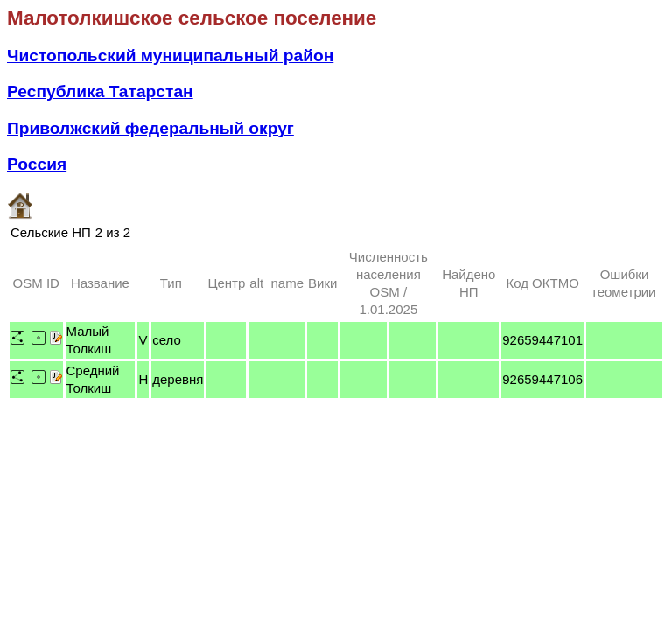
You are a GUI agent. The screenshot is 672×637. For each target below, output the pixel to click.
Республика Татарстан (100, 91)
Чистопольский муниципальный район (170, 56)
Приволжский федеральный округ (150, 128)
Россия (37, 164)
